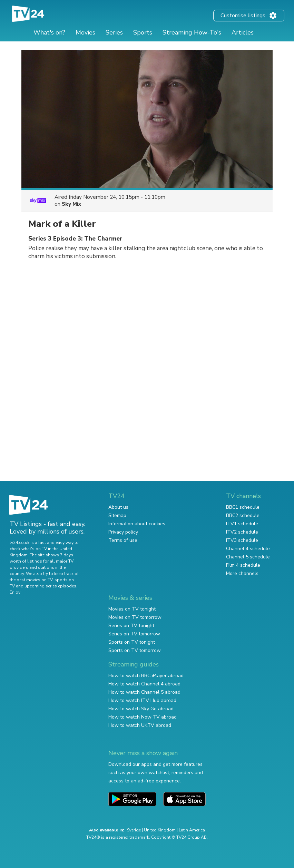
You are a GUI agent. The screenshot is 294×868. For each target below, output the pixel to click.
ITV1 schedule (242, 524)
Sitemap (117, 515)
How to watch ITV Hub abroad (142, 700)
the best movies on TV (31, 580)
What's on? (49, 32)
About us (118, 507)
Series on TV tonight (131, 626)
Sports (143, 32)
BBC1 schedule (243, 507)
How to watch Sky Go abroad (141, 709)
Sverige (134, 830)
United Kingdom (160, 830)
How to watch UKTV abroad (140, 725)
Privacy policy (123, 532)
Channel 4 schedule (248, 549)
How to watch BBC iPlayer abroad (146, 676)
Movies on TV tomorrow (135, 617)
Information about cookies (137, 524)
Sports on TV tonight (132, 642)
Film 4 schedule (243, 565)
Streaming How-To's (192, 32)
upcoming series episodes (50, 586)
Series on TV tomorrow (134, 634)
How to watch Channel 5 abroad (144, 692)
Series (114, 32)
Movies (85, 32)
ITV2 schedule (242, 532)
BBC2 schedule (243, 515)
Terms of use (123, 540)
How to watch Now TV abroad (143, 717)
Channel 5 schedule (248, 557)
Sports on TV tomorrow (135, 650)
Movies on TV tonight (132, 609)
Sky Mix (71, 204)
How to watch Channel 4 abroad (144, 684)
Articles (243, 32)
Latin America (192, 830)
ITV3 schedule (242, 540)
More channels (242, 573)
